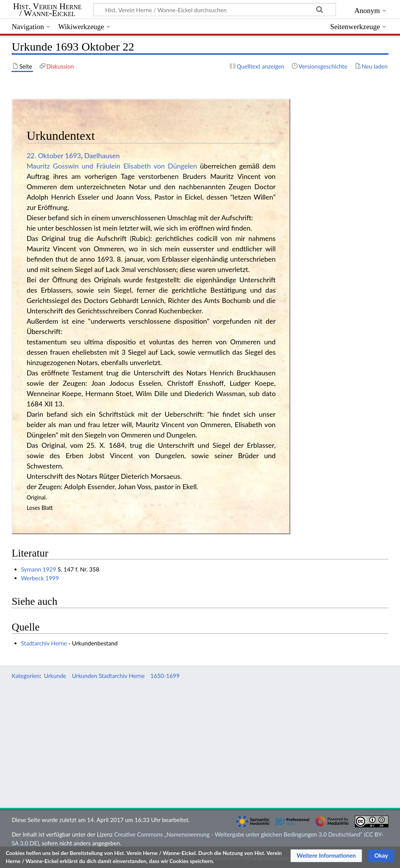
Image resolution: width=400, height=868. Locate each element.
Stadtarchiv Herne (44, 643)
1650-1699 (165, 676)
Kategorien (25, 676)
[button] (326, 856)
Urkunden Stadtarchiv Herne (108, 676)
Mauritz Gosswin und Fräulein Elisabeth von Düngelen (112, 166)
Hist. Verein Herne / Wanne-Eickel (47, 10)
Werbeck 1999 (40, 578)
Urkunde (55, 676)
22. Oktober (45, 156)
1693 (73, 156)
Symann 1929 (39, 569)
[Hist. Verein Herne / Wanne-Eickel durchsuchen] (215, 10)
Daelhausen (102, 156)
